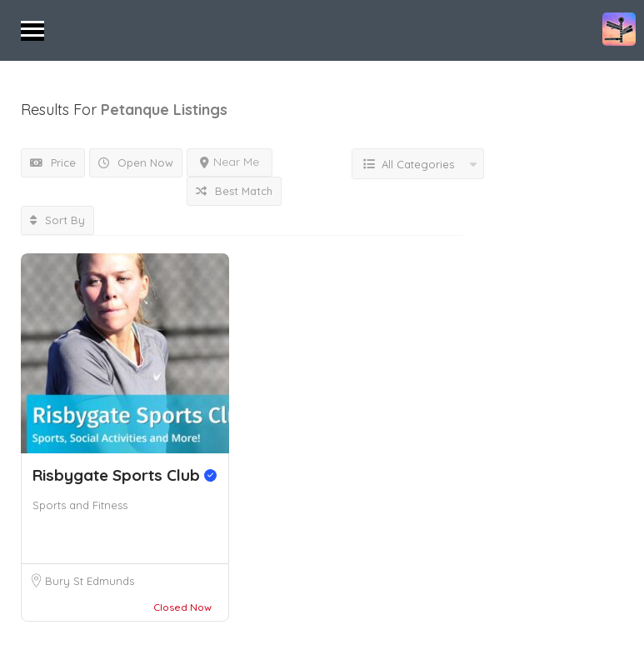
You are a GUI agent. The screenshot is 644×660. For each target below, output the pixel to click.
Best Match (234, 191)
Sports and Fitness (80, 505)
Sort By (57, 220)
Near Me (230, 162)
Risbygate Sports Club (125, 475)
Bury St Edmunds (90, 581)
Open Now (136, 162)
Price (53, 162)
